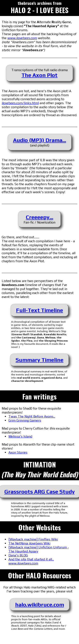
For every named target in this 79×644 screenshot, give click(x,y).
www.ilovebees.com (22, 38)
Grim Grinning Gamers (25, 420)
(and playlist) (40, 142)
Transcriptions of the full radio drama (39, 73)
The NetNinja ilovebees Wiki (29, 543)
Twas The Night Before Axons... (32, 416)
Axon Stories (18, 452)
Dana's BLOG (18, 555)
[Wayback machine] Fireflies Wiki (33, 539)
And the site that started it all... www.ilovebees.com (31, 561)
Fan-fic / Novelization (39, 219)
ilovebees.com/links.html (20, 103)
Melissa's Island (20, 436)
